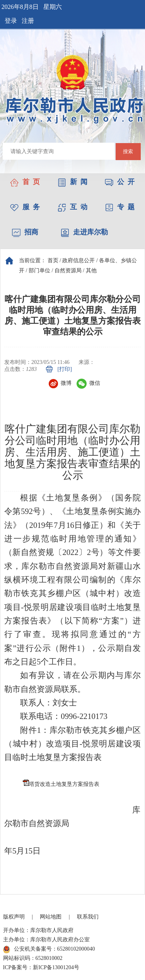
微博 (60, 383)
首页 (53, 260)
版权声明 (14, 917)
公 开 (120, 182)
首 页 (25, 182)
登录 (11, 21)
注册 (28, 21)
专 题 (120, 207)
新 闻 (72, 182)
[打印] (65, 369)
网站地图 (51, 917)
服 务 (25, 207)
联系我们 (88, 917)
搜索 (128, 151)
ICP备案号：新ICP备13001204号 (41, 967)
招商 (25, 232)
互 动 (72, 207)
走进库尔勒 (84, 232)
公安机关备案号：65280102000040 (49, 949)
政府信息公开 (78, 260)
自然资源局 (68, 271)
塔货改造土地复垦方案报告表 (64, 784)
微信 (88, 383)
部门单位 (39, 271)
